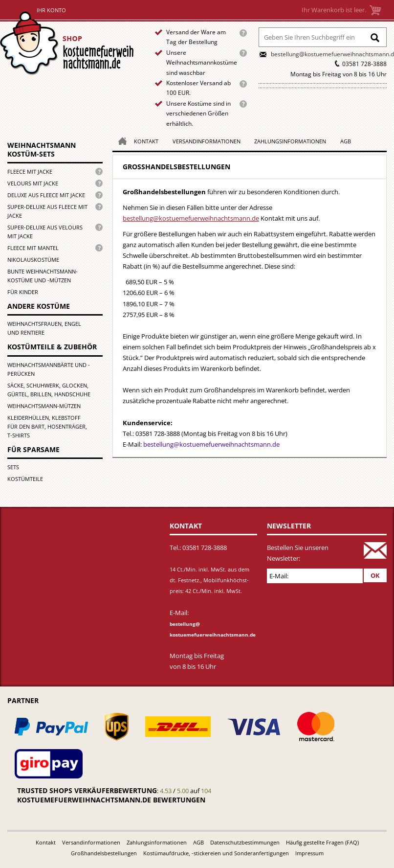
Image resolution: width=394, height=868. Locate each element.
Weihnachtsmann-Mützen (44, 406)
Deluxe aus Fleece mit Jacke (46, 195)
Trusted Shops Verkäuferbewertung (87, 790)
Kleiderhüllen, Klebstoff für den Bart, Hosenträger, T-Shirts (47, 426)
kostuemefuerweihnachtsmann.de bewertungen (111, 800)
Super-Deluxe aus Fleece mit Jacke (47, 211)
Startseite (69, 43)
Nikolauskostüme (33, 260)
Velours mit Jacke (33, 183)
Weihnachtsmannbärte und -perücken (49, 369)
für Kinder (23, 292)
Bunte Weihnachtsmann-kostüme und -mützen (43, 276)
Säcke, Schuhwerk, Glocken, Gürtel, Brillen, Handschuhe (49, 390)
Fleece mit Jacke (30, 171)
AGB (346, 141)
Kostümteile (25, 479)
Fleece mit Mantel (33, 248)
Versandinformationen (207, 141)
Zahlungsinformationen (290, 141)
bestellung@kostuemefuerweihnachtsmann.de (191, 218)
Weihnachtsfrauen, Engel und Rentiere (44, 328)
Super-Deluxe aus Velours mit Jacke (45, 232)
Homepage (120, 140)
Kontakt (146, 141)
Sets (13, 467)
